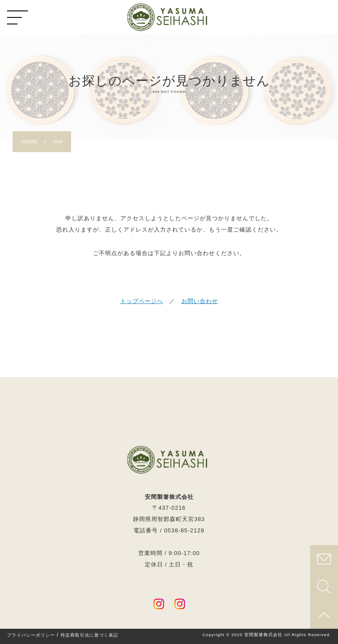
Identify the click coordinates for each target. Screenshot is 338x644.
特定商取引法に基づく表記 (89, 635)
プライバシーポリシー (31, 635)
